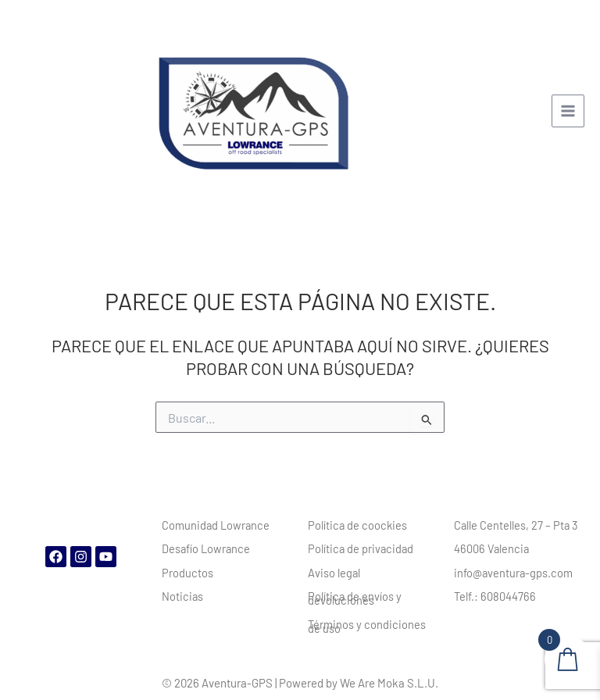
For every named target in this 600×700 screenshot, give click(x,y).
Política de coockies (357, 525)
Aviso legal (334, 573)
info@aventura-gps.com (513, 573)
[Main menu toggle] (568, 111)
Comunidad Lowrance (216, 525)
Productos (187, 573)
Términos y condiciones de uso (367, 626)
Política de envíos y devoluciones (355, 598)
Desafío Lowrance (206, 548)
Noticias (182, 596)
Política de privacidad (361, 548)
